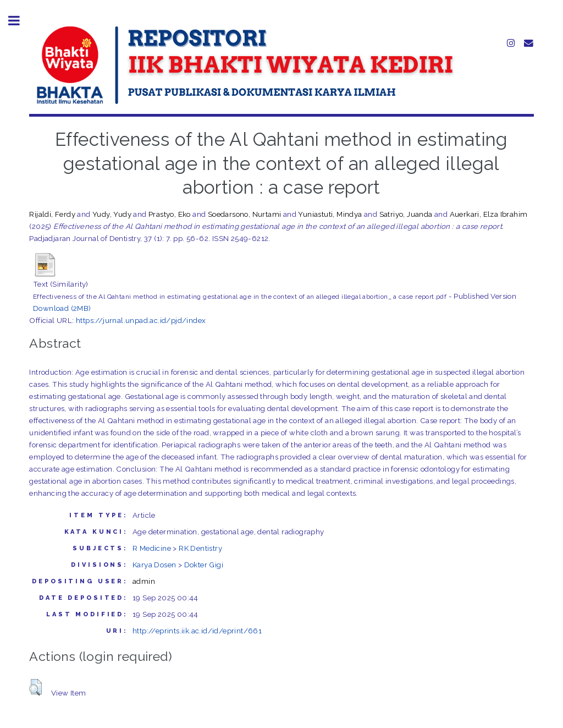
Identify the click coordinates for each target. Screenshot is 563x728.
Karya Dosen (154, 565)
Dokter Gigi (204, 565)
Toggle (20, 21)
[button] (35, 687)
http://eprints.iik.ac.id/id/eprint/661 (197, 631)
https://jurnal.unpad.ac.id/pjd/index (141, 320)
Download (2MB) (62, 308)
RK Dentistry (200, 548)
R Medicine (152, 548)
